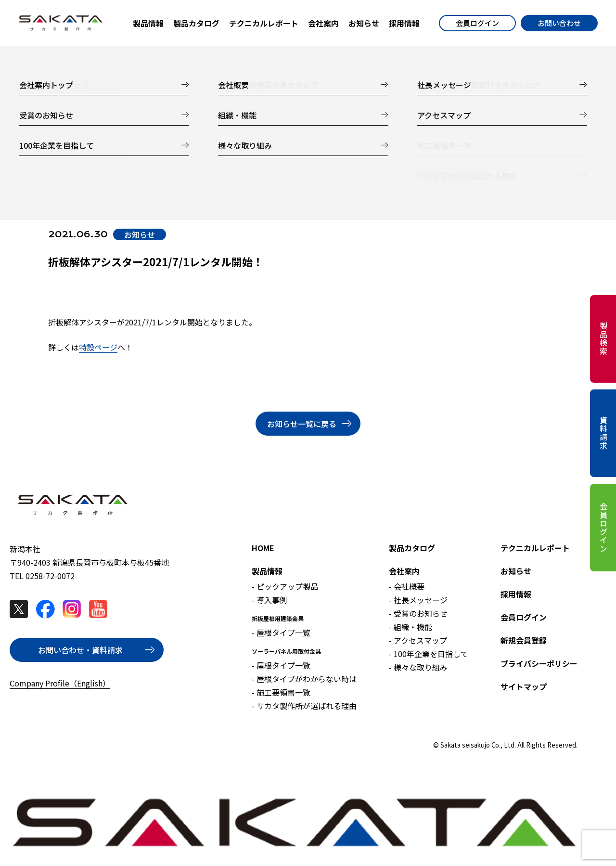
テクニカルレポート (535, 548)
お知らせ (516, 571)
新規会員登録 (524, 640)
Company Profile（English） (60, 683)
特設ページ (98, 347)
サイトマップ (524, 686)
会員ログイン (477, 23)
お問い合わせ (559, 23)
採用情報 (516, 594)
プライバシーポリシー (539, 663)
